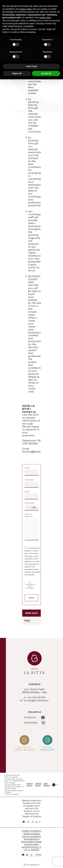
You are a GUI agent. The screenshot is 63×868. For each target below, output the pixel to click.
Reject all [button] (17, 73)
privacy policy (33, 556)
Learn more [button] (31, 66)
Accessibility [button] (33, 865)
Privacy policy (30, 785)
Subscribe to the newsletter (30, 585)
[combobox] (30, 508)
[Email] (31, 496)
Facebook (30, 717)
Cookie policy (38, 785)
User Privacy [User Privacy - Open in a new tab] (47, 785)
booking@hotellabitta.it (37, 452)
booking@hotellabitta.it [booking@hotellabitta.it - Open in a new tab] (36, 701)
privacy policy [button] (26, 9)
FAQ (27, 621)
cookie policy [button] (45, 18)
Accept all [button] (46, 73)
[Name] (31, 473)
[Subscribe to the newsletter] (30, 582)
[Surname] (31, 485)
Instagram (31, 723)
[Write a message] (31, 529)
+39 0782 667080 (31, 442)
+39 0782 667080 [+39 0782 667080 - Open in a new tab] (36, 698)
